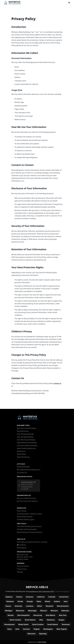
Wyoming (43, 634)
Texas (9, 629)
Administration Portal (25, 517)
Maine (40, 606)
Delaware (10, 601)
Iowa (66, 601)
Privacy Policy (22, 569)
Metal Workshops (23, 457)
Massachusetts (63, 606)
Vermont (26, 629)
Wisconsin (31, 634)
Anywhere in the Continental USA (41, 591)
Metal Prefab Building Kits (26, 448)
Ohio (41, 620)
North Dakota (30, 620)
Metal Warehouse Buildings (27, 443)
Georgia (30, 601)
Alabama (9, 597)
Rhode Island (23, 624)
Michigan (9, 611)
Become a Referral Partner (26, 498)
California (41, 597)
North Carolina (15, 620)
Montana (54, 611)
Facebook (21, 545)
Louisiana (30, 606)
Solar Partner (22, 511)
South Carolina (38, 624)
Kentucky (18, 606)
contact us (57, 383)
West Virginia (62, 629)
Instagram (22, 548)
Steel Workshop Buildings (26, 440)
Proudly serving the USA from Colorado (32, 542)
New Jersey (38, 615)
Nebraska (65, 611)
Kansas (8, 606)
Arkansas (30, 597)
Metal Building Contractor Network (30, 532)
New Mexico (51, 615)
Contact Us (22, 473)
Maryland (49, 606)
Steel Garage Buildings (25, 437)
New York (63, 615)
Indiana (57, 601)
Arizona (19, 597)
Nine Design (42, 642)
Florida (20, 601)
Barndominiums (23, 431)
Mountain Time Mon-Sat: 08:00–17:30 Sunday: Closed (25, 557)
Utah (17, 629)
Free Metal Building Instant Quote (29, 526)
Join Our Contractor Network (27, 501)
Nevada (11, 615)
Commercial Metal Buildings (27, 446)
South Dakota (53, 624)
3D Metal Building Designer (27, 529)
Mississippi (32, 611)
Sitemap (20, 572)
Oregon (61, 620)
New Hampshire (23, 615)
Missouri (44, 611)
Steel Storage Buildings (25, 434)
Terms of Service (23, 566)
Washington (48, 629)
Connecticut (64, 597)
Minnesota (20, 611)
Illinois (48, 601)
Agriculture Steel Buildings (26, 428)
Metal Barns (21, 451)
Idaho (39, 601)
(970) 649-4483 (23, 467)
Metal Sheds (21, 454)
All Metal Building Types (26, 520)
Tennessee (66, 624)
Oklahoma (51, 620)
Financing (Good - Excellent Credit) (29, 514)
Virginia (37, 629)
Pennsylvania (9, 624)
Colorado (52, 597)
